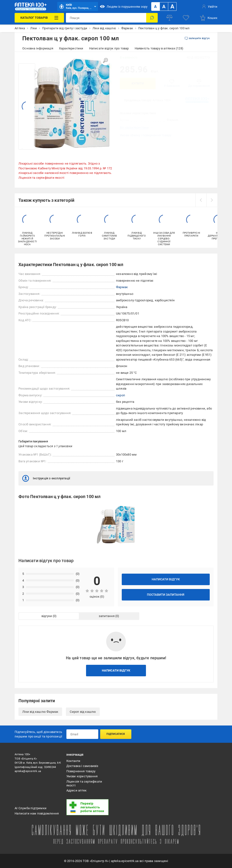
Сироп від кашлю (83, 712)
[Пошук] (152, 18)
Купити (138, 83)
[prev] (201, 200)
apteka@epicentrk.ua (28, 771)
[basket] (208, 18)
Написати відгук (166, 579)
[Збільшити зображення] (105, 60)
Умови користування (82, 776)
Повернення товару (81, 771)
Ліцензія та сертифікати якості (41, 178)
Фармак (122, 287)
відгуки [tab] (47, 616)
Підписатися (116, 734)
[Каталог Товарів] (39, 18)
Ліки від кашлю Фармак (40, 712)
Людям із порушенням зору (124, 6)
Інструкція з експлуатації (46, 478)
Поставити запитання (166, 595)
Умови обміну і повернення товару (146, 135)
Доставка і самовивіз (82, 766)
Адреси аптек (76, 790)
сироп (121, 395)
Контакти (73, 761)
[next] (212, 200)
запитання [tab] (107, 616)
